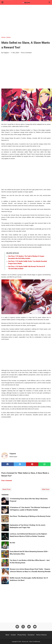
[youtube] (35, 627)
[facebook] (8, 464)
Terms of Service (41, 635)
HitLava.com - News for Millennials (31, 642)
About (7, 635)
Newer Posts (6, 489)
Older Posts (46, 489)
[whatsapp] (45, 464)
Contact (13, 635)
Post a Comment (26, 53)
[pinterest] (32, 464)
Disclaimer (31, 635)
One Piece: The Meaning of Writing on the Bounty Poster (30, 516)
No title (12, 543)
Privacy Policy (22, 635)
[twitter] (20, 464)
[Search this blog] (49, 2)
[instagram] (23, 627)
